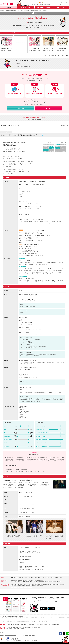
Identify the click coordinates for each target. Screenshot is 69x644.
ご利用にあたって (3, 634)
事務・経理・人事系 (15, 578)
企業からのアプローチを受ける (43, 7)
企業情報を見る (20, 64)
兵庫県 (35, 580)
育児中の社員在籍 (40, 586)
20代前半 (26, 587)
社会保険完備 (14, 586)
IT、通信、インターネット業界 (17, 582)
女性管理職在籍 (44, 584)
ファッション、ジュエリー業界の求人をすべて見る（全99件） (57, 55)
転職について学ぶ (60, 7)
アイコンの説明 (63, 143)
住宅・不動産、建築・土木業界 (36, 582)
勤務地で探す (2, 626)
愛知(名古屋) (23, 626)
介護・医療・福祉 (56, 625)
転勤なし (13, 584)
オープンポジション (19, 47)
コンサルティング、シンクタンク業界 (44, 583)
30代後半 (30, 587)
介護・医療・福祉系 (48, 578)
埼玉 (14, 626)
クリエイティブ (26, 625)
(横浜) (12, 626)
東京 (6, 626)
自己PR (7, 629)
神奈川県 (19, 580)
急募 (22, 586)
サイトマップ (37, 4)
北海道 (42, 580)
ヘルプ (33, 4)
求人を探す (9, 7)
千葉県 (26, 580)
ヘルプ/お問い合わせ (37, 634)
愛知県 (29, 580)
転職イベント (12, 629)
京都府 (38, 580)
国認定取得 (38, 627)
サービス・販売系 (34, 578)
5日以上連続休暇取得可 (32, 586)
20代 (12, 587)
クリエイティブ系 (14, 579)
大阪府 (15, 580)
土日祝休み (53, 584)
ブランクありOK (31, 584)
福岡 (27, 626)
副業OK (15, 627)
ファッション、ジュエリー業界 (17, 583)
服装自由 (58, 584)
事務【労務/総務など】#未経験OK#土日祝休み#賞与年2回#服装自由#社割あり (7, 48)
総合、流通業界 (33, 583)
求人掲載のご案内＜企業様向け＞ (46, 4)
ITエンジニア (49, 625)
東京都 (12, 580)
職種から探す (2, 625)
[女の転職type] (2, 635)
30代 (18, 587)
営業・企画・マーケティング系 (25, 578)
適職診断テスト (23, 629)
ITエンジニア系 (41, 578)
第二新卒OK (17, 584)
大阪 (19, 626)
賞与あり (25, 586)
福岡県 (32, 580)
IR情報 (30, 635)
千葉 (17, 626)
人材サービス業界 (26, 582)
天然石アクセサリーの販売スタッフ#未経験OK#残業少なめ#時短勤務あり (62, 48)
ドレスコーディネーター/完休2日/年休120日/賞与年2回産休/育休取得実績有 (48, 48)
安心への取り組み (9, 634)
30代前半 (22, 587)
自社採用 (33, 635)
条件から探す (2, 627)
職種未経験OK (38, 584)
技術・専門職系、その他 (57, 578)
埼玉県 (23, 580)
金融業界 (50, 582)
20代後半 (15, 587)
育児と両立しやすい (24, 584)
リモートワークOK (9, 627)
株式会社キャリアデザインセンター (10, 635)
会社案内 (27, 635)
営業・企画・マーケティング (11, 625)
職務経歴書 (17, 629)
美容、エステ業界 (26, 583)
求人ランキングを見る (26, 7)
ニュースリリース (30, 634)
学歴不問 (49, 584)
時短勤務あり (63, 584)
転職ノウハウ (2, 629)
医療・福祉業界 (45, 582)
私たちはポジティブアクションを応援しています (33, 640)
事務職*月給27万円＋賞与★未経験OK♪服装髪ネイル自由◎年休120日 (34, 48)
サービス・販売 (20, 625)
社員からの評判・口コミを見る (23, 66)
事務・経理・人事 (33, 625)
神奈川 (9, 626)
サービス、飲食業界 (56, 582)
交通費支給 (19, 586)
